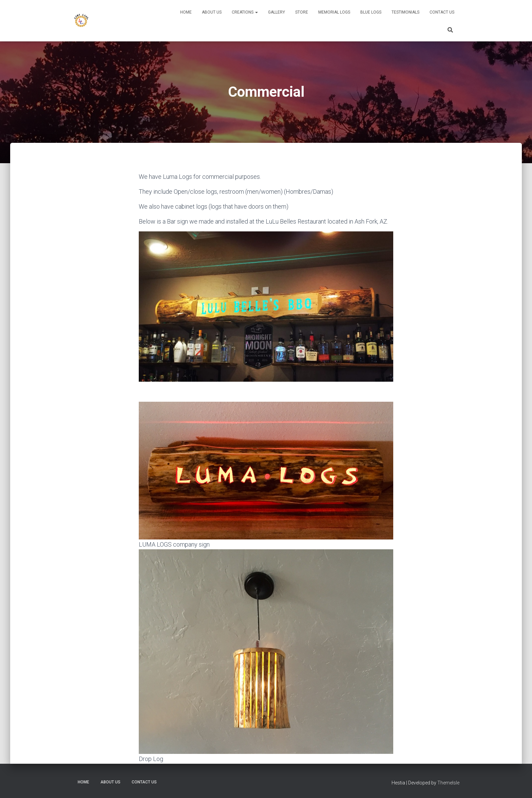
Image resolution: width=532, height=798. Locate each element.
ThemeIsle (448, 783)
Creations (245, 12)
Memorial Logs (334, 12)
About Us (212, 12)
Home (186, 12)
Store (302, 12)
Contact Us (442, 12)
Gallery (277, 12)
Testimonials (405, 12)
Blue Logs (371, 12)
